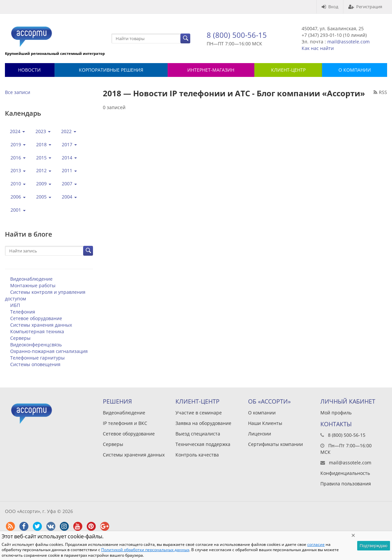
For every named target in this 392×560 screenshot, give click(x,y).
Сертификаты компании (276, 444)
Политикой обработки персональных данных (145, 550)
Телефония (23, 312)
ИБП (15, 305)
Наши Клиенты (265, 423)
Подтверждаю (374, 546)
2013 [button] (18, 170)
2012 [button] (44, 170)
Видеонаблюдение (31, 279)
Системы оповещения (35, 364)
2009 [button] (44, 184)
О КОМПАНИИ (355, 70)
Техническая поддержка (203, 444)
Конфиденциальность (345, 473)
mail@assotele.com (348, 42)
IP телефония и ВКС (125, 423)
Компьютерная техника (37, 331)
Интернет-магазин (211, 70)
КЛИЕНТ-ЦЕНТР (288, 70)
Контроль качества (197, 455)
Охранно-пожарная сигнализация (49, 351)
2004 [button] (69, 197)
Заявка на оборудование (203, 423)
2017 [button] (69, 144)
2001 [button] (18, 210)
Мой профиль (336, 413)
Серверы (20, 338)
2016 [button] (18, 158)
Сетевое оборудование (36, 318)
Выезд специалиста (198, 434)
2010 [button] (18, 184)
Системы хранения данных (41, 325)
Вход (330, 7)
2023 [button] (43, 131)
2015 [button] (44, 158)
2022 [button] (69, 131)
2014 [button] (69, 158)
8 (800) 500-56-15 (237, 35)
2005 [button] (44, 197)
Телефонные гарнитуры (37, 358)
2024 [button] (17, 131)
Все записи (18, 92)
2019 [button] (18, 144)
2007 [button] (69, 184)
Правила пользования (346, 484)
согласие (316, 544)
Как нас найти (318, 48)
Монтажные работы (33, 285)
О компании (262, 413)
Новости (29, 70)
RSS (380, 92)
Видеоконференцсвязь (36, 345)
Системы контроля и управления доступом (45, 295)
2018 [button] (44, 144)
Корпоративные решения (111, 70)
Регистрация (365, 7)
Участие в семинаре (199, 413)
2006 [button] (18, 197)
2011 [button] (69, 170)
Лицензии (260, 434)
